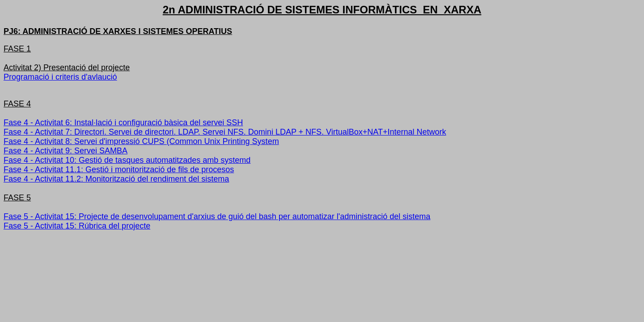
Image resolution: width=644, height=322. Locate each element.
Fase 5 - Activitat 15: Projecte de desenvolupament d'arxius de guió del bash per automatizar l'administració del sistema (217, 216)
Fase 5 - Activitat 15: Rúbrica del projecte (77, 226)
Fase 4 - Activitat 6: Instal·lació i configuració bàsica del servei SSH (123, 123)
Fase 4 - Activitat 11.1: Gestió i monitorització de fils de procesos (119, 169)
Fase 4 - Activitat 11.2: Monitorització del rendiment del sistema (116, 179)
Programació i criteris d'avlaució (60, 77)
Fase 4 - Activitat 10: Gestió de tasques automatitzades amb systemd (127, 160)
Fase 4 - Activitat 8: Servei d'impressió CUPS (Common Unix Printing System (141, 141)
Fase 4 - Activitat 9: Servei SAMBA (66, 151)
